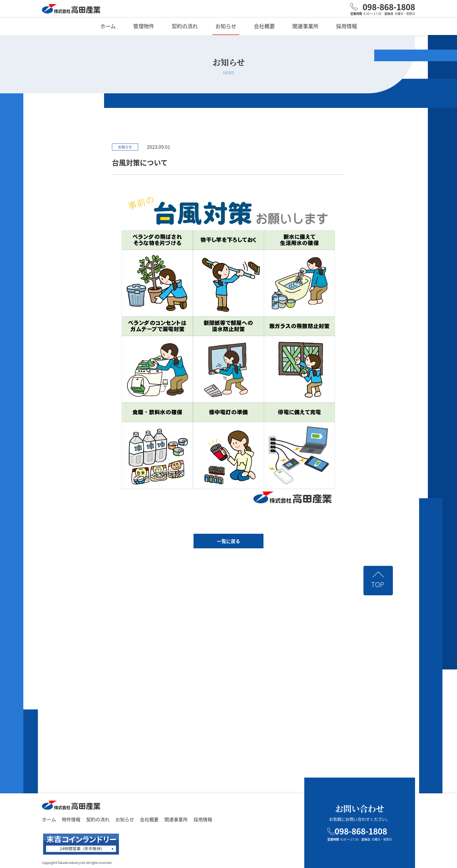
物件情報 (71, 819)
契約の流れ (185, 26)
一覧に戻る (228, 541)
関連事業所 (305, 26)
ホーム (108, 26)
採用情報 (347, 26)
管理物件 (144, 26)
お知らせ (226, 26)
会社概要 (264, 26)
